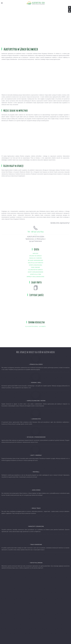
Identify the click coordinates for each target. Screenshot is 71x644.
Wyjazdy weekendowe (35, 263)
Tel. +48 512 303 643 (35, 234)
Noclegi (35, 256)
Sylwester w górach (36, 272)
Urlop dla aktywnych (36, 265)
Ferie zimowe (35, 270)
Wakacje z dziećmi (35, 260)
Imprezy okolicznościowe (35, 279)
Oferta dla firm (36, 277)
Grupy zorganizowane (36, 274)
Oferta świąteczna (35, 267)
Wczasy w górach (35, 258)
